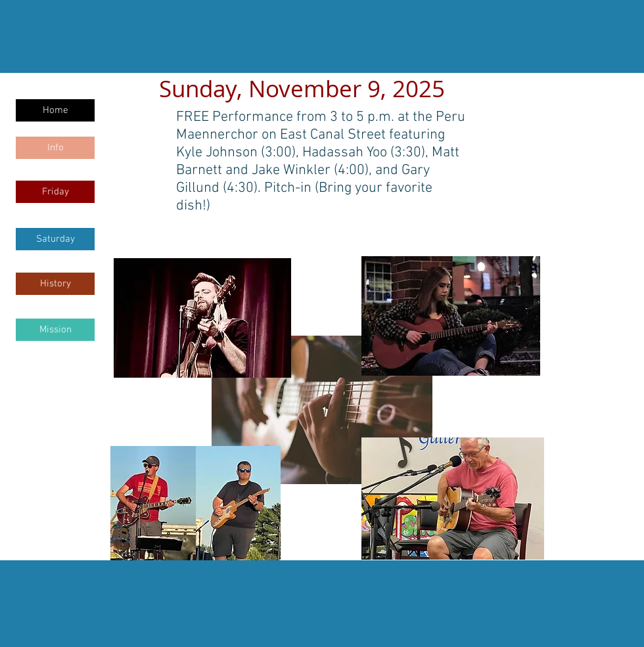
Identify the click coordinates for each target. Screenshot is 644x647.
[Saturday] (55, 239)
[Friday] (55, 192)
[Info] (55, 148)
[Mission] (55, 330)
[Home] (55, 110)
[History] (55, 284)
